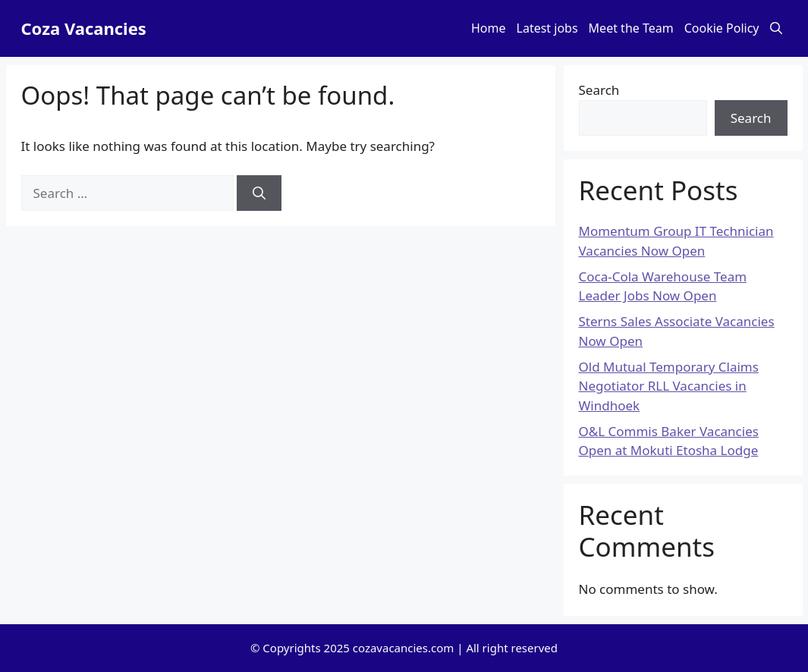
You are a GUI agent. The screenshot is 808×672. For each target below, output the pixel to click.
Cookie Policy (722, 28)
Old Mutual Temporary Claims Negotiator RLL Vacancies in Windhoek (669, 386)
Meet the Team (631, 28)
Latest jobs (547, 28)
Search (599, 90)
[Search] (259, 193)
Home (489, 28)
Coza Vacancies (84, 28)
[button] (776, 28)
